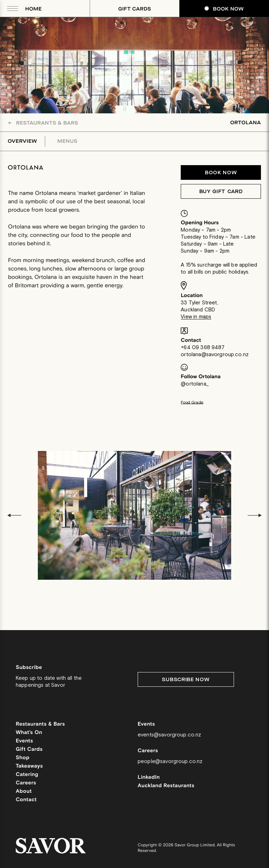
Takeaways (29, 766)
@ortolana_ (195, 384)
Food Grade (192, 403)
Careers (26, 783)
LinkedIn (149, 778)
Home (33, 9)
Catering (27, 775)
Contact (26, 800)
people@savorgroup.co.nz (170, 761)
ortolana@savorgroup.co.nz (215, 355)
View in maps (196, 317)
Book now (221, 173)
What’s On (29, 733)
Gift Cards (135, 9)
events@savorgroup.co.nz (169, 735)
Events (25, 741)
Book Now (224, 9)
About (24, 792)
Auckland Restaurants (166, 786)
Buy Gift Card (221, 192)
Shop (23, 758)
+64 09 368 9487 (203, 348)
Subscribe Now (186, 680)
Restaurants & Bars (43, 123)
